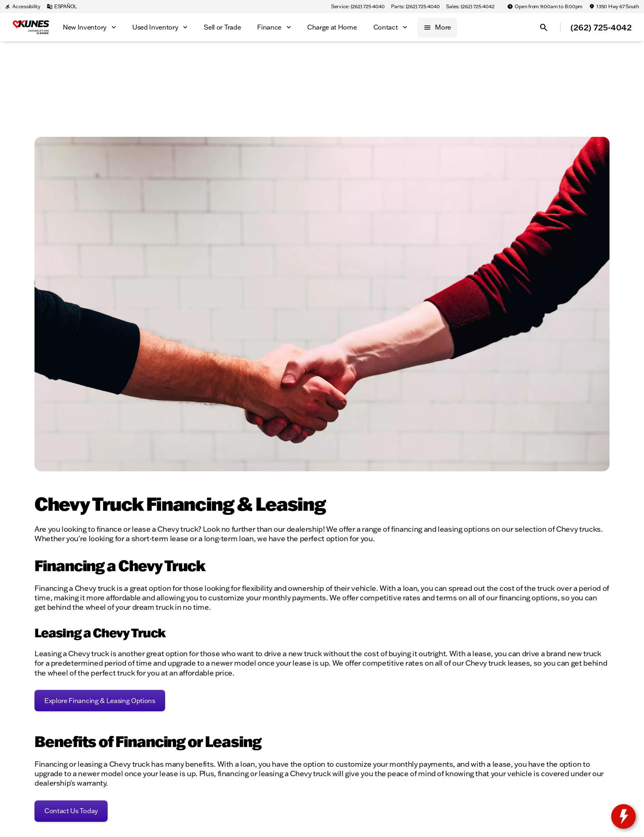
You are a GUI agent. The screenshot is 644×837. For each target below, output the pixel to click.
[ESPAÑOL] (62, 7)
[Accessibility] (23, 7)
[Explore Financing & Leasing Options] (100, 701)
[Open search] (544, 28)
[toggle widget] (623, 816)
